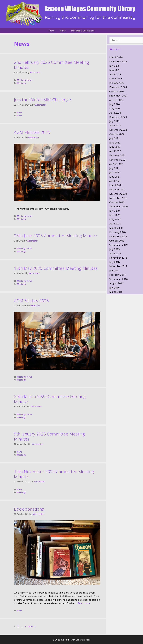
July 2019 (115, 249)
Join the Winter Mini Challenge (42, 100)
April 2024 (115, 113)
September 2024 (118, 96)
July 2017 (115, 271)
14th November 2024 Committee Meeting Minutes (54, 474)
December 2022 (118, 130)
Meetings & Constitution (83, 31)
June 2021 (115, 172)
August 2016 (116, 283)
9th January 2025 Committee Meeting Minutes (49, 436)
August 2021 (116, 164)
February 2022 (118, 155)
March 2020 (116, 228)
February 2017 (118, 275)
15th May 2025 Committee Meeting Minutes (56, 268)
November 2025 (118, 61)
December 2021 (118, 160)
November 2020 (118, 198)
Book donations (29, 509)
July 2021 (115, 168)
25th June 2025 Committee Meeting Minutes (56, 236)
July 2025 (115, 66)
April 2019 (115, 253)
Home (51, 31)
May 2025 (115, 70)
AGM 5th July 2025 (31, 301)
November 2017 (118, 266)
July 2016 (115, 288)
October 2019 (117, 241)
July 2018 (115, 262)
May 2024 (115, 108)
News (63, 31)
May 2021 (115, 177)
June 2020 (115, 215)
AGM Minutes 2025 (32, 132)
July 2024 (115, 104)
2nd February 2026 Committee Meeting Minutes (51, 65)
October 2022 (117, 134)
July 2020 (115, 211)
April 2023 (115, 126)
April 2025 (115, 74)
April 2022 (115, 151)
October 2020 (117, 202)
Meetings (21, 80)
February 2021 (118, 189)
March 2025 (116, 79)
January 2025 (117, 83)
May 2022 (115, 147)
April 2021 (115, 181)
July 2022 (115, 138)
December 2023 (118, 117)
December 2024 (118, 87)
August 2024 (116, 100)
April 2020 (115, 224)
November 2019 (118, 236)
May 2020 (115, 219)
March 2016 (116, 292)
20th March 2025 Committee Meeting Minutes (50, 399)
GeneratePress (83, 640)
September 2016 (118, 279)
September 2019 (118, 245)
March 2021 (116, 185)
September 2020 (118, 206)
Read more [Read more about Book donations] (84, 603)
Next (32, 626)
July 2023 (115, 121)
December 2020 (118, 194)
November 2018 (118, 258)
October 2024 (117, 91)
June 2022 (115, 143)
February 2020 (118, 232)
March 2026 (116, 57)
